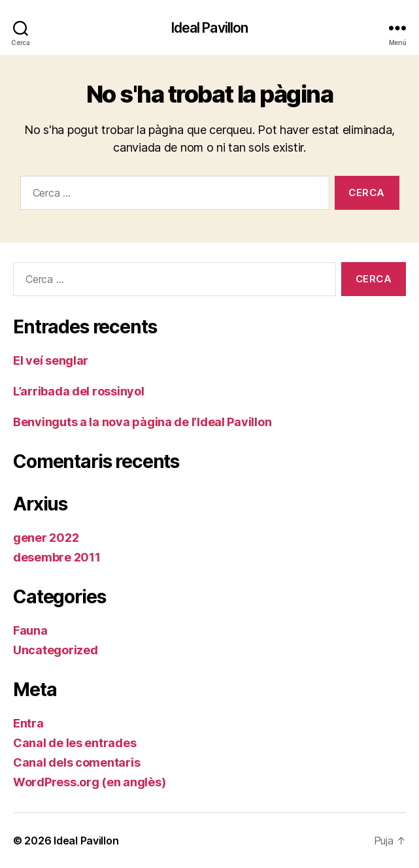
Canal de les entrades (75, 743)
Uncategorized (56, 650)
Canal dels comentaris (76, 762)
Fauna (30, 630)
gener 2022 (46, 538)
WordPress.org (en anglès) (89, 782)
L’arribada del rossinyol (79, 391)
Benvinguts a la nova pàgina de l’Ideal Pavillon (142, 422)
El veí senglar (51, 360)
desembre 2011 (57, 557)
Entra (28, 723)
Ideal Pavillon (210, 28)
